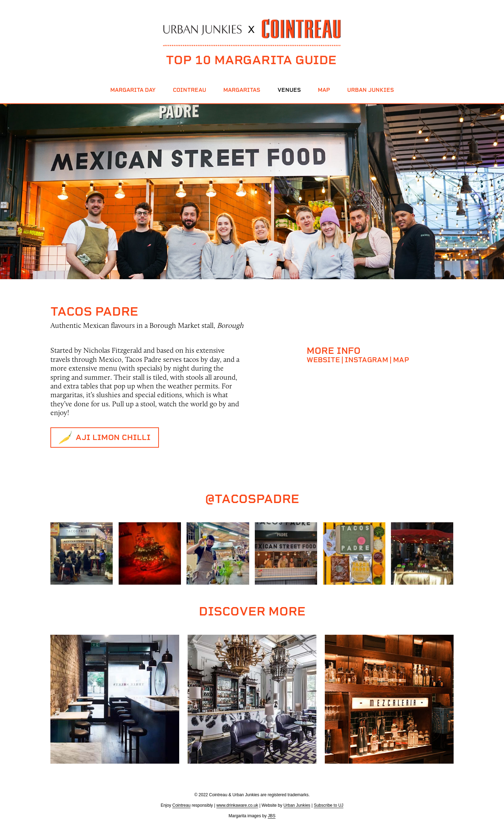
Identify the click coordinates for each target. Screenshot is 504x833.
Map (324, 90)
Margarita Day (133, 90)
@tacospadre (252, 499)
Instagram (366, 360)
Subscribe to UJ (328, 805)
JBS (272, 816)
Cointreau (190, 90)
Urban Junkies (370, 90)
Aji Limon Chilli (113, 437)
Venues (289, 90)
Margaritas (242, 90)
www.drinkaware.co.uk (237, 805)
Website (323, 360)
